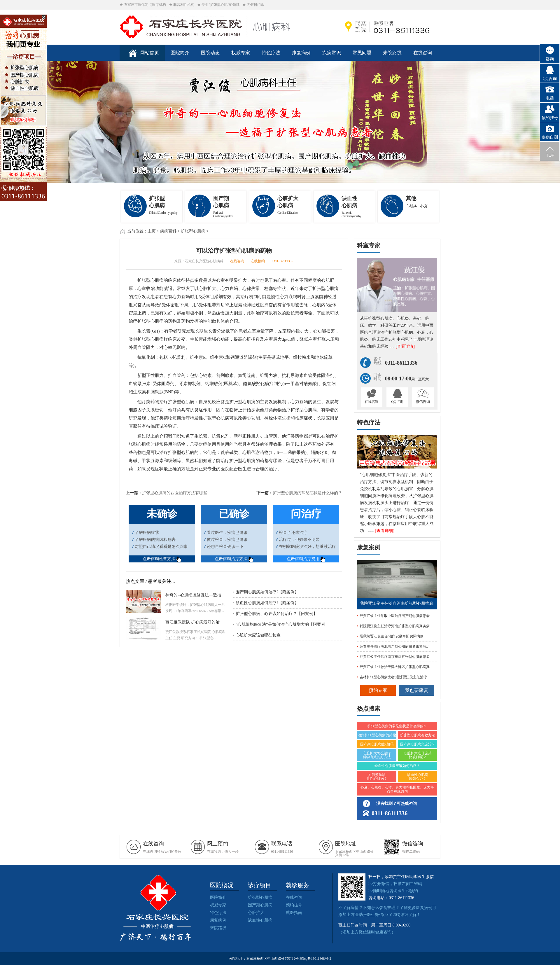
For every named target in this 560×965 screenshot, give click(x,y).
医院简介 (180, 53)
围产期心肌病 (260, 905)
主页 (152, 231)
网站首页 (144, 53)
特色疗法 (271, 53)
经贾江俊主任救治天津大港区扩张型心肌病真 (395, 667)
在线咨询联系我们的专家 (163, 847)
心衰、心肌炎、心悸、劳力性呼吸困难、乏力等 (397, 787)
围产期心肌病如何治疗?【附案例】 (266, 592)
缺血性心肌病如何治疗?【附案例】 (266, 603)
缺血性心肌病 (260, 920)
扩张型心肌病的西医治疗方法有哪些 (175, 493)
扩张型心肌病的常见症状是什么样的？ (307, 493)
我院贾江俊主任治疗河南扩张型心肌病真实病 (395, 626)
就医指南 (294, 913)
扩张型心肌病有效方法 (418, 735)
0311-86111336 (282, 261)
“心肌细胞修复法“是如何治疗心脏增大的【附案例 (279, 624)
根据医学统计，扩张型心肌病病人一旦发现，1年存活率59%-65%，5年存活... (195, 608)
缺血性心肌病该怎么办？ (418, 777)
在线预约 (258, 261)
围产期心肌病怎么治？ (418, 744)
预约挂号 (294, 905)
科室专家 (369, 245)
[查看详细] (385, 531)
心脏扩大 (256, 913)
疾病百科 (168, 231)
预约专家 (378, 690)
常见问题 (362, 53)
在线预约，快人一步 (228, 847)
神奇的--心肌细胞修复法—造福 (193, 595)
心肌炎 (411, 206)
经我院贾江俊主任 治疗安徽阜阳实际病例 (392, 636)
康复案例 (369, 547)
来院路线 (392, 53)
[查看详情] (405, 346)
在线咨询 (423, 53)
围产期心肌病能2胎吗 (377, 744)
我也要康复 (416, 690)
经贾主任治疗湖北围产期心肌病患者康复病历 (395, 646)
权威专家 (241, 53)
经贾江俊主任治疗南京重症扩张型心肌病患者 (395, 657)
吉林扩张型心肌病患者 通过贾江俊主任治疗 (393, 677)
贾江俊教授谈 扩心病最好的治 (192, 622)
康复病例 (301, 53)
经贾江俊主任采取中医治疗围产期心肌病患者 (395, 616)
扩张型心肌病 (193, 231)
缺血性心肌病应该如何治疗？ (397, 766)
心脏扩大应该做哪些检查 (257, 635)
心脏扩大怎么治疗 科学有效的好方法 (377, 755)
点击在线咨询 (397, 791)
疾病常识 (332, 53)
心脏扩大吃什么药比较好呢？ (418, 755)
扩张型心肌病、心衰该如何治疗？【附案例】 (275, 614)
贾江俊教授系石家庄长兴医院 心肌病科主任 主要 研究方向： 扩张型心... (196, 635)
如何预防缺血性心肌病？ (377, 777)
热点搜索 (369, 709)
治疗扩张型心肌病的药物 (377, 735)
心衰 (424, 206)
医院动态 (210, 53)
